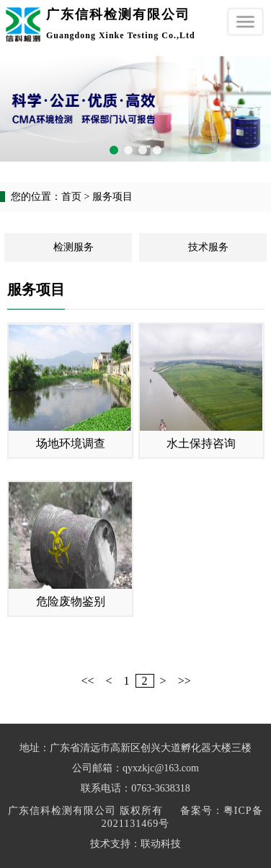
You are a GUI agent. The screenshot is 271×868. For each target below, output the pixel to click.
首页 (71, 197)
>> (185, 681)
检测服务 (74, 247)
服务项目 (112, 197)
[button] (114, 150)
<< (88, 681)
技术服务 (208, 247)
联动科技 (161, 844)
